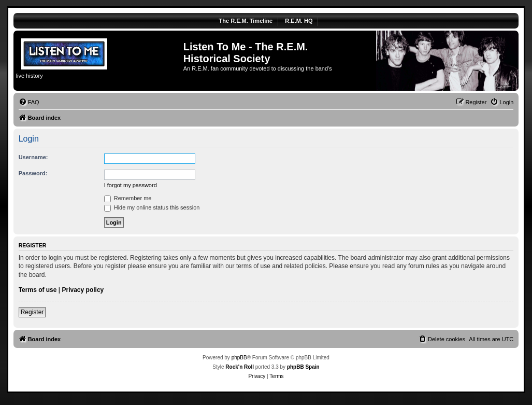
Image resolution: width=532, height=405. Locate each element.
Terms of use (38, 290)
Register (32, 312)
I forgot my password (131, 185)
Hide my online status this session (152, 207)
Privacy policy (83, 290)
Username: (33, 157)
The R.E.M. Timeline (246, 21)
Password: (33, 173)
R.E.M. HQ (299, 21)
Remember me (128, 198)
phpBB (239, 358)
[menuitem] (29, 102)
